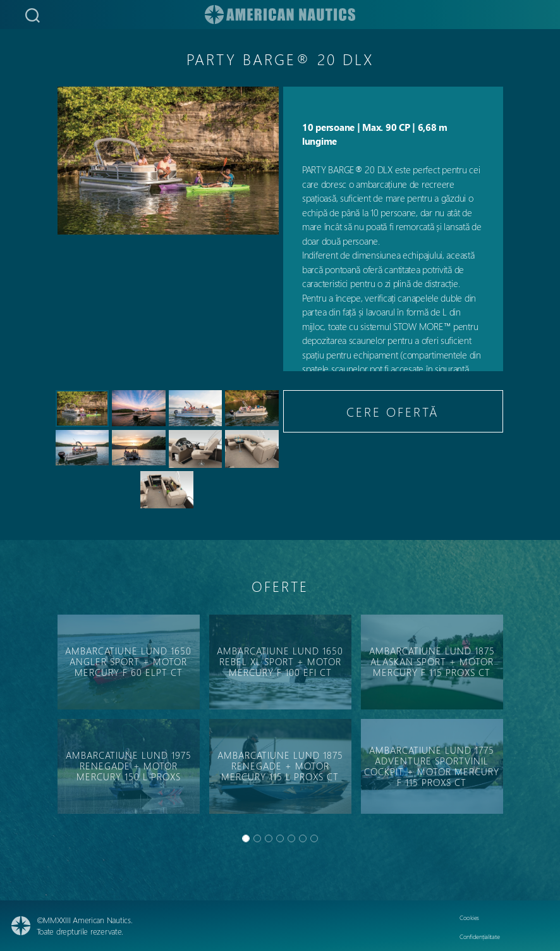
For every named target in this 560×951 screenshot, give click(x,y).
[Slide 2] (269, 838)
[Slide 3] (280, 838)
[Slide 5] (303, 838)
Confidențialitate (479, 936)
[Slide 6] (314, 838)
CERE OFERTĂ (393, 411)
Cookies (469, 917)
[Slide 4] (291, 838)
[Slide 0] (246, 838)
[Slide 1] (257, 838)
